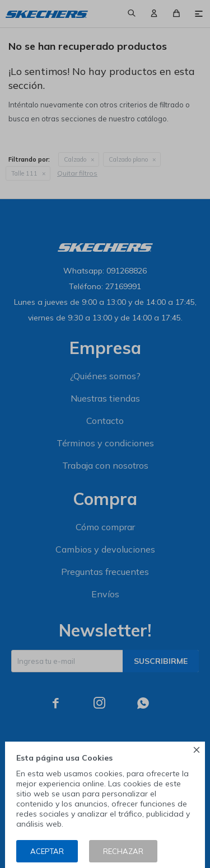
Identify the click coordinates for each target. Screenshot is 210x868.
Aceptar (47, 851)
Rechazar (123, 851)
